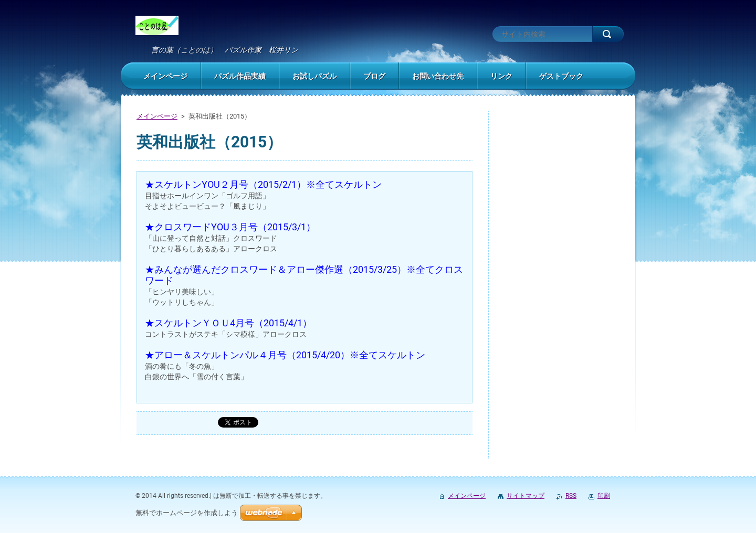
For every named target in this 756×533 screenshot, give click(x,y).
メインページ (157, 116)
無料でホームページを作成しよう (187, 513)
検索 (608, 34)
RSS (571, 496)
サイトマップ (526, 496)
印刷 (604, 496)
